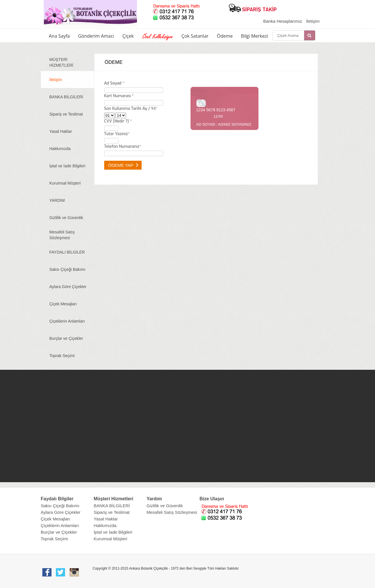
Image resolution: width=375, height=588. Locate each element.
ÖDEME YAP (123, 165)
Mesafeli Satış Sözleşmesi (62, 235)
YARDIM (57, 200)
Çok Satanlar (195, 36)
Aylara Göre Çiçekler (68, 287)
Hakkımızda (60, 149)
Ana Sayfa (59, 36)
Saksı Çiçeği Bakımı (67, 269)
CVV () (118, 121)
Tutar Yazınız (117, 134)
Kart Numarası (119, 96)
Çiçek (128, 36)
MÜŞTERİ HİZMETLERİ (61, 62)
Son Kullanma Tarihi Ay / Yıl (131, 109)
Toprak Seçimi (62, 356)
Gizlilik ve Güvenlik (66, 218)
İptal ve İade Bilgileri (67, 166)
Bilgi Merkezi (254, 36)
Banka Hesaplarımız (283, 21)
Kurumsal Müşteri (65, 183)
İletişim (313, 21)
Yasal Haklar (61, 131)
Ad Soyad (114, 83)
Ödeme (225, 36)
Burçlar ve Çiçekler (66, 338)
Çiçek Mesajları (63, 304)
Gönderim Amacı (96, 36)
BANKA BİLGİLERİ (66, 97)
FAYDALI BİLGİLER (67, 252)
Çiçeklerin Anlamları (67, 321)
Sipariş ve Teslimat (66, 114)
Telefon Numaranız (123, 146)
